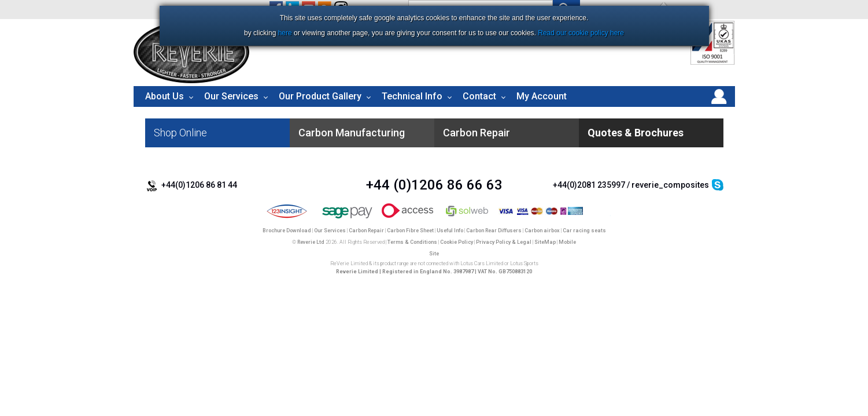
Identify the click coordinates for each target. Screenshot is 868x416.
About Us (165, 96)
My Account (542, 96)
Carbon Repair (366, 231)
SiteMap (545, 242)
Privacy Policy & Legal (504, 242)
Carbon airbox (542, 231)
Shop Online (180, 133)
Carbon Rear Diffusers (494, 231)
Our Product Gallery (320, 96)
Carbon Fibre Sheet (410, 231)
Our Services (231, 96)
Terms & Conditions (412, 242)
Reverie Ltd (311, 242)
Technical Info (412, 96)
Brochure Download (287, 231)
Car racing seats (584, 231)
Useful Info (450, 231)
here (285, 33)
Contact (479, 96)
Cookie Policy (457, 242)
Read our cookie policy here (581, 33)
